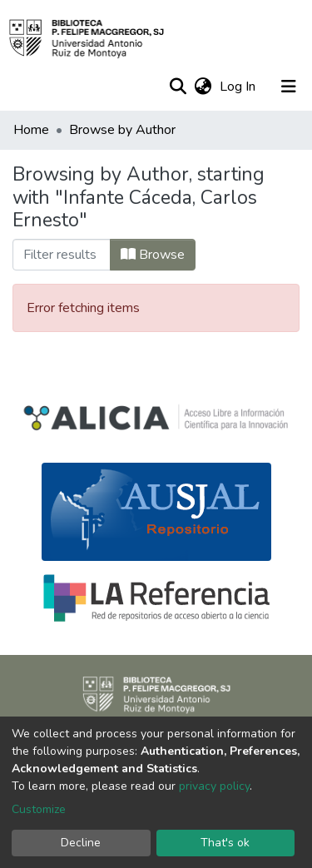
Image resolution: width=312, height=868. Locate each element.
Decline (81, 843)
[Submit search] (178, 87)
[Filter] (62, 255)
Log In (239, 87)
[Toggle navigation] (289, 87)
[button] (203, 87)
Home (31, 130)
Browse (153, 255)
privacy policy (214, 786)
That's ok (225, 843)
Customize (39, 809)
